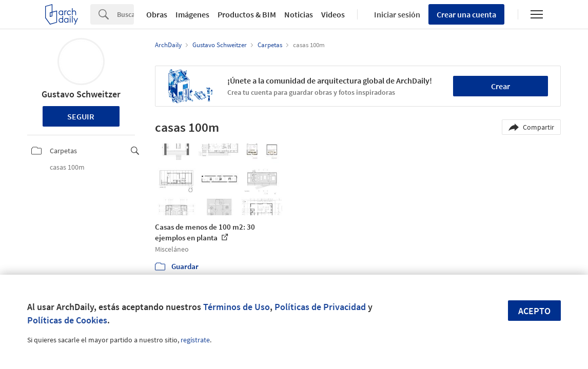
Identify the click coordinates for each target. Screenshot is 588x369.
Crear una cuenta (466, 14)
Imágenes (192, 14)
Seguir (81, 116)
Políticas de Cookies (67, 320)
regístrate (195, 340)
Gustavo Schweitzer (81, 94)
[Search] (125, 14)
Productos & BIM (247, 14)
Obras (157, 14)
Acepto (534, 311)
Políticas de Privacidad (320, 307)
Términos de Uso (237, 307)
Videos (333, 14)
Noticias (299, 14)
